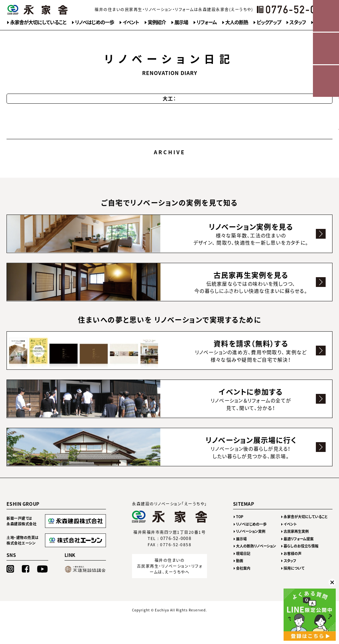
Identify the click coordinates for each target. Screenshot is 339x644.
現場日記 (243, 562)
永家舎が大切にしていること (38, 22)
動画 (240, 569)
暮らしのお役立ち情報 (301, 554)
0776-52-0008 (176, 547)
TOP (240, 525)
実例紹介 (157, 22)
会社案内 (243, 576)
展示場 (181, 22)
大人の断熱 (237, 22)
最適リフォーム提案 (299, 547)
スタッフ (298, 22)
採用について (294, 576)
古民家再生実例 (296, 539)
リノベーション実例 (251, 539)
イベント (131, 22)
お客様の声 (293, 562)
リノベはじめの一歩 (95, 22)
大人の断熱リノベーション (256, 554)
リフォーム (207, 22)
